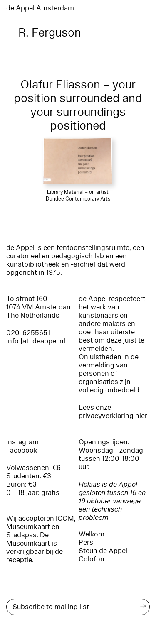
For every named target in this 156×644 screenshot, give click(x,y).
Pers (86, 542)
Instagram (22, 442)
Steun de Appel (103, 551)
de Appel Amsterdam (40, 8)
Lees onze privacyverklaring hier (113, 412)
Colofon (92, 559)
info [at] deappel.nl (36, 341)
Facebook (22, 450)
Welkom (92, 534)
